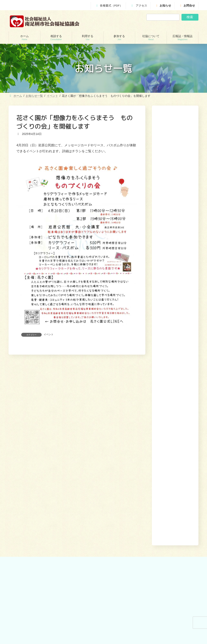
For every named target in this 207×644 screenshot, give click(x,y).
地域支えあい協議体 (122, 483)
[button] (181, 305)
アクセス (139, 6)
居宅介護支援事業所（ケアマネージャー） (81, 478)
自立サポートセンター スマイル (32, 497)
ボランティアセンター (124, 469)
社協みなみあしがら (122, 520)
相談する (120, 442)
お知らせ (163, 6)
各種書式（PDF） (109, 6)
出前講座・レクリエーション (78, 518)
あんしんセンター (23, 483)
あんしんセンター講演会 (125, 476)
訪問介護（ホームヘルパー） (78, 469)
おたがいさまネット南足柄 (77, 512)
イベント (49, 334)
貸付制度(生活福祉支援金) (28, 469)
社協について (166, 442)
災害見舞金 (20, 512)
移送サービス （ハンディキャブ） (81, 504)
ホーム (107, 442)
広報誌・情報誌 (188, 442)
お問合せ (187, 6)
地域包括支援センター (26, 476)
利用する (135, 442)
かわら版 (116, 528)
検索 (190, 17)
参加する (149, 442)
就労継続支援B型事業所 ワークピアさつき (81, 488)
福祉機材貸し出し (72, 497)
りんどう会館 (70, 526)
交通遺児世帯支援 (23, 505)
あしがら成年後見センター (28, 490)
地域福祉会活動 (120, 490)
